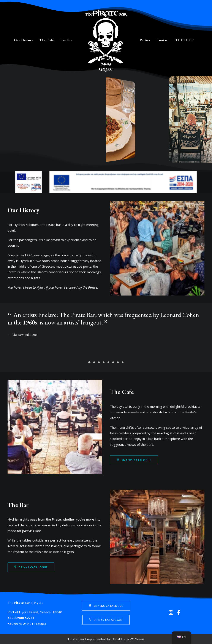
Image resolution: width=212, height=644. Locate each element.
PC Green (137, 639)
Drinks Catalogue (31, 567)
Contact (163, 40)
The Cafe (47, 40)
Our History (24, 40)
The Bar (66, 40)
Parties (145, 40)
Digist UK (119, 639)
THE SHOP (184, 40)
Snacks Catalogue (134, 460)
